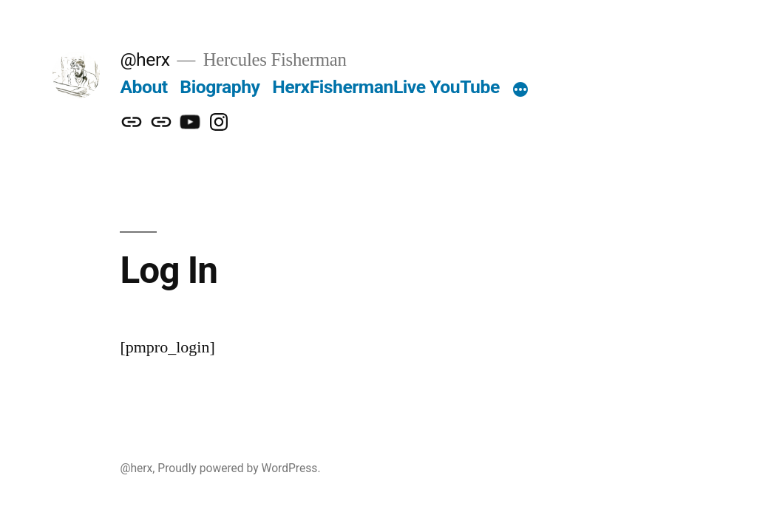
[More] (520, 90)
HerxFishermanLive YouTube (386, 87)
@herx (145, 59)
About (143, 87)
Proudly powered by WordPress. (239, 468)
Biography (220, 87)
